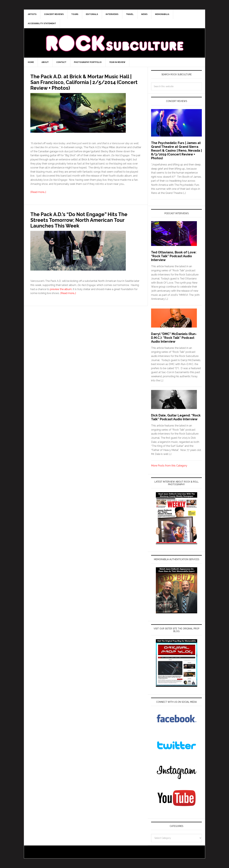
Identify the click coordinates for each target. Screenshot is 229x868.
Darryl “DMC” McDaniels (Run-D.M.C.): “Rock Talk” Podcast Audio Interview (174, 338)
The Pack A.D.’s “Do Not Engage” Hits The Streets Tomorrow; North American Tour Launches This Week (84, 220)
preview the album (61, 289)
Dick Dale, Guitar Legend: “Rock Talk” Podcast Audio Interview (176, 417)
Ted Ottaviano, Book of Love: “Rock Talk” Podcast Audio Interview (174, 256)
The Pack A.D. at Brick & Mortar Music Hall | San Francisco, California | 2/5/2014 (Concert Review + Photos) (82, 82)
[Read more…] (38, 192)
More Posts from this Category (169, 466)
